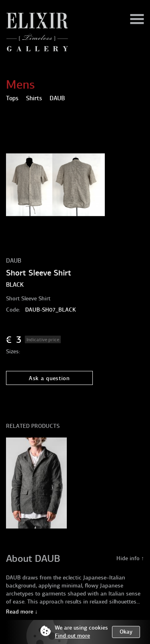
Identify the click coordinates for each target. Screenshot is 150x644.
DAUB (14, 261)
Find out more (72, 636)
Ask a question (49, 378)
